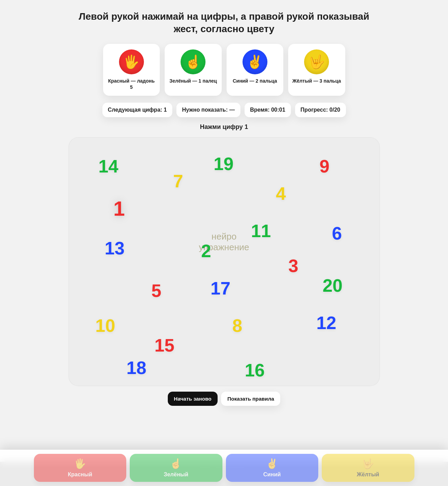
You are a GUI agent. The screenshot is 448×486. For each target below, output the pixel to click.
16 (255, 371)
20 (333, 286)
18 (137, 368)
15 (165, 346)
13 (115, 249)
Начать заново (193, 399)
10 (106, 326)
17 (221, 289)
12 (327, 323)
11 (261, 231)
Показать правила (251, 399)
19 (224, 164)
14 (109, 167)
